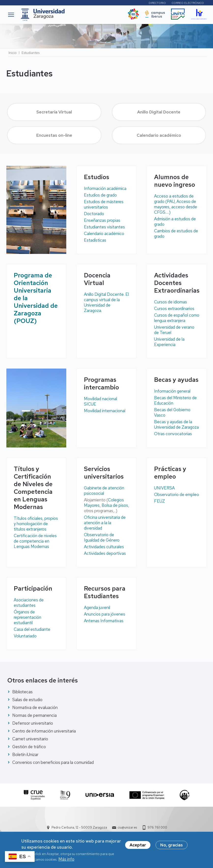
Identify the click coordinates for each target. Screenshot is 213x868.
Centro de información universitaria (44, 731)
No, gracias (172, 847)
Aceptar (138, 847)
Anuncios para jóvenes (105, 614)
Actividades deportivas (105, 553)
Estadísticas (95, 240)
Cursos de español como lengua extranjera (177, 318)
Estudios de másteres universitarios (104, 204)
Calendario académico (159, 135)
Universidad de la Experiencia (169, 342)
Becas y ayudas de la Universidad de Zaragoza (176, 424)
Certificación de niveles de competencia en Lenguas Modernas (35, 541)
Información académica (105, 188)
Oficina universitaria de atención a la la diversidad (105, 523)
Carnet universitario (30, 739)
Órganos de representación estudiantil (27, 617)
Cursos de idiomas (171, 302)
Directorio (157, 3)
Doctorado (94, 214)
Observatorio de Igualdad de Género (102, 537)
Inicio (13, 53)
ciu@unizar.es (127, 827)
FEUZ (160, 501)
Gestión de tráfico (29, 747)
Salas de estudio (27, 700)
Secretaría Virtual (54, 112)
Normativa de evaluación (35, 707)
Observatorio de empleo (177, 495)
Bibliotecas (22, 692)
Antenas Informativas (104, 621)
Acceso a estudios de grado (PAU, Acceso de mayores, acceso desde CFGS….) (176, 204)
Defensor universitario (33, 723)
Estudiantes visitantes (104, 227)
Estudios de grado (100, 195)
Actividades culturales (104, 547)
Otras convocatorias (173, 434)
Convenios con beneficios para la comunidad (53, 762)
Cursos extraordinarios (174, 309)
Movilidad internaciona (104, 411)
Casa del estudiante (32, 629)
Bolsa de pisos (115, 505)
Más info (66, 861)
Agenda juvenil (97, 608)
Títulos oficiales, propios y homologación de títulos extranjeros (36, 524)
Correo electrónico (188, 3)
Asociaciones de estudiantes (29, 603)
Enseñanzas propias (102, 220)
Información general (172, 391)
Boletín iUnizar (25, 755)
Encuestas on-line (54, 135)
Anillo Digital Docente (159, 112)
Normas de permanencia (34, 715)
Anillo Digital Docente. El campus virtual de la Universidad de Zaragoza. (106, 302)
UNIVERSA (164, 488)
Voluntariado (25, 636)
